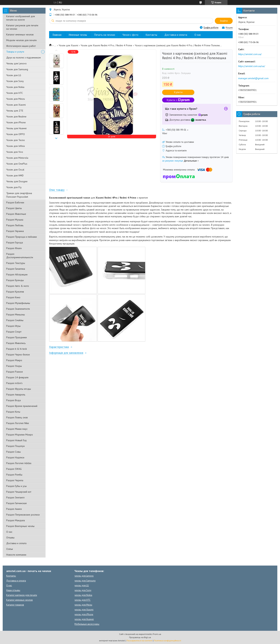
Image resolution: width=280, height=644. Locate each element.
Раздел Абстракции (17, 274)
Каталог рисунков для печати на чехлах (22, 27)
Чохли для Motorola (17, 158)
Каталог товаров (15, 605)
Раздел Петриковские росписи (23, 515)
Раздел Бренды (15, 280)
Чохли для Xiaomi (16, 105)
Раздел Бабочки (15, 202)
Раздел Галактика (16, 269)
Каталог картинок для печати (22, 595)
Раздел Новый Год (16, 440)
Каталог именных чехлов (20, 34)
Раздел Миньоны (16, 314)
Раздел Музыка (15, 220)
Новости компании (16, 555)
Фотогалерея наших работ (21, 46)
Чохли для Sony (15, 81)
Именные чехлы (78, 35)
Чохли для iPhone (16, 122)
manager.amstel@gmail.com (253, 78)
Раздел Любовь (15, 225)
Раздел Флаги (14, 248)
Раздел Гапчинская (16, 503)
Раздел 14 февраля (17, 377)
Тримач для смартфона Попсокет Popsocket (19, 195)
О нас (9, 532)
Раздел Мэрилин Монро (20, 435)
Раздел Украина (15, 231)
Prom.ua (157, 634)
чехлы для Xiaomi (84, 610)
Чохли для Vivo (15, 152)
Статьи (10, 549)
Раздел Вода (13, 400)
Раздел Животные (16, 214)
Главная (57, 35)
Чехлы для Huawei (16, 128)
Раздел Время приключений (22, 406)
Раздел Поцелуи (15, 446)
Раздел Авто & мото (18, 286)
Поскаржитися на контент (139, 641)
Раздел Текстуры (16, 263)
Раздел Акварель (16, 395)
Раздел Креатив (15, 292)
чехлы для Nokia (83, 595)
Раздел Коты (13, 412)
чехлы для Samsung (85, 581)
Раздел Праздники (17, 337)
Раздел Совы (13, 452)
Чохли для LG (14, 75)
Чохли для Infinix (16, 146)
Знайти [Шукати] (224, 21)
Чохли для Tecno (16, 140)
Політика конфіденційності (167, 641)
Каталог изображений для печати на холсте (21, 18)
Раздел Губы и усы (16, 486)
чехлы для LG (82, 585)
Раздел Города (15, 242)
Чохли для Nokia (15, 87)
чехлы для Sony (83, 590)
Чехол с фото (130, 35)
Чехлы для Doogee (17, 181)
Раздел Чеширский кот (19, 492)
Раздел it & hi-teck (17, 349)
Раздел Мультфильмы (18, 303)
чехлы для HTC (82, 600)
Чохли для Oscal (15, 170)
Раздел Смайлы (15, 320)
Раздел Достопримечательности (20, 256)
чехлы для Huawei (84, 619)
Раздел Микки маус (17, 429)
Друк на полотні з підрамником (23, 58)
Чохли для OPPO (16, 134)
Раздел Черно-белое (18, 355)
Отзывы (10, 538)
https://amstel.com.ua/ (250, 54)
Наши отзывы (13, 590)
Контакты (151, 35)
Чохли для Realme (16, 117)
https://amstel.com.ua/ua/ (252, 66)
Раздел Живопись (16, 343)
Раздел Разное (15, 372)
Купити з (178, 100)
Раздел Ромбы (14, 475)
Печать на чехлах (105, 35)
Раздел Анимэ (14, 509)
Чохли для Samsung (17, 69)
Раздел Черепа (15, 480)
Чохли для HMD (15, 175)
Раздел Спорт (14, 332)
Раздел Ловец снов (17, 417)
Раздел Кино (13, 297)
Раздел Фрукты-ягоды (19, 389)
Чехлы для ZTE (15, 111)
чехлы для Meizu (83, 605)
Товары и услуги (15, 52)
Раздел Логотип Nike (18, 423)
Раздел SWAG (14, 469)
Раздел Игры (13, 326)
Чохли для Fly (14, 187)
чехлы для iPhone (84, 614)
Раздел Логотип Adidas (19, 463)
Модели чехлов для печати (21, 40)
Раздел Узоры (14, 366)
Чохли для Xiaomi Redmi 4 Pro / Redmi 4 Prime (106, 45)
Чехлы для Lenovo (16, 63)
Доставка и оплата (16, 543)
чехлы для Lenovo (84, 576)
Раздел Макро (14, 360)
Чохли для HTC (15, 93)
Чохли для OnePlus (17, 164)
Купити (178, 92)
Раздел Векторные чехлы (20, 526)
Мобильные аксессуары (87, 624)
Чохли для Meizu (16, 99)
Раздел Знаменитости (18, 309)
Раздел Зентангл (15, 497)
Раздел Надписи (15, 457)
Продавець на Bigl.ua (140, 637)
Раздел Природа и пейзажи (22, 237)
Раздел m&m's (14, 383)
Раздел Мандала (16, 520)
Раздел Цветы (14, 208)
